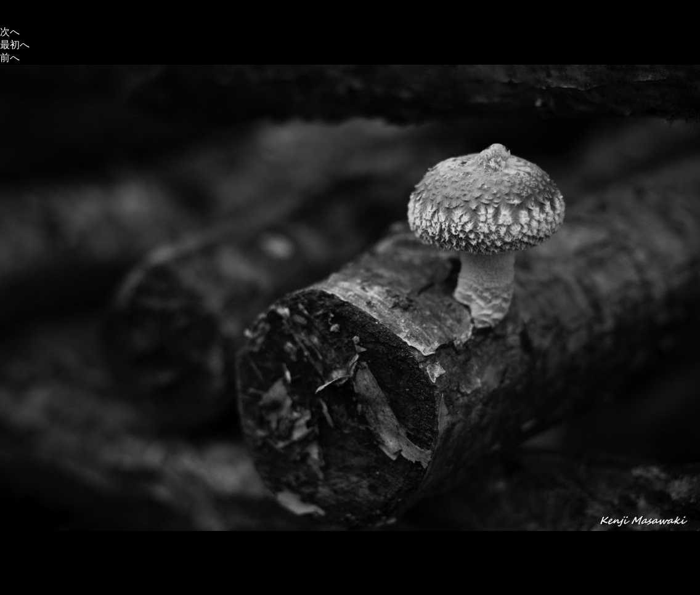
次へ (10, 32)
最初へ (15, 45)
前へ (10, 58)
